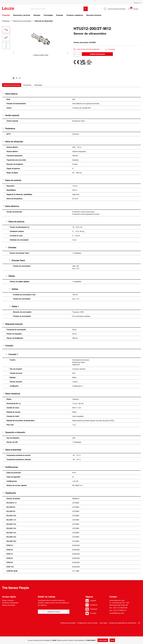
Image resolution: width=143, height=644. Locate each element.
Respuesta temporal (12, 324)
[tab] (12, 85)
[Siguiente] (68, 53)
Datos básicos (10, 94)
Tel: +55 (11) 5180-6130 (118, 608)
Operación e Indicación (14, 432)
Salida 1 (14, 306)
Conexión (8, 346)
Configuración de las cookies (87, 623)
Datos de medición (12, 180)
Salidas (10, 276)
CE (139, 623)
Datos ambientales (12, 450)
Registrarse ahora (54, 612)
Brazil (112, 640)
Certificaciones (10, 467)
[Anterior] (14, 53)
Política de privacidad (68, 623)
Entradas (11, 247)
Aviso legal (103, 623)
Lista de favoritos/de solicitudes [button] (87, 49)
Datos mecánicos (11, 394)
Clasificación (9, 493)
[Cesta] (140, 8)
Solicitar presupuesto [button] (97, 54)
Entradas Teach (17, 260)
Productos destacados (10, 603)
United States (103, 640)
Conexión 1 (12, 354)
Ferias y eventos (8, 600)
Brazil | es (137, 3)
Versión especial (11, 115)
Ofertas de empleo (9, 605)
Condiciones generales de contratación (122, 623)
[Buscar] (86, 9)
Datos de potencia (15, 222)
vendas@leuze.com (117, 613)
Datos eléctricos (11, 206)
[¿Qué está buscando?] (56, 9)
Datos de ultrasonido (13, 141)
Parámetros (9, 128)
